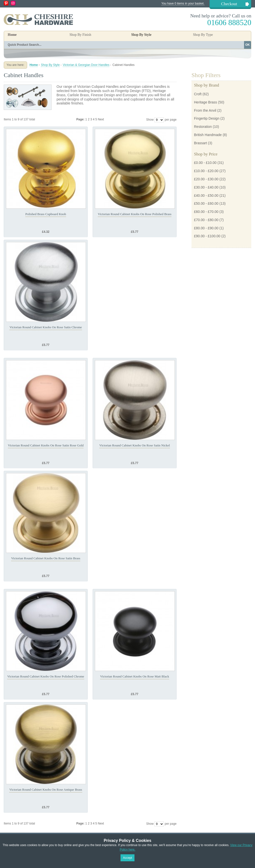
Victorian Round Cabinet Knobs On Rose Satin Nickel (135, 445)
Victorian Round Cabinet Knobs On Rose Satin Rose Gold (46, 445)
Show (150, 120)
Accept (128, 858)
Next (101, 119)
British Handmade (208, 135)
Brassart (200, 143)
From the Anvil (205, 110)
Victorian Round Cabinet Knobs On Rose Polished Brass (135, 214)
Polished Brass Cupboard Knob (46, 214)
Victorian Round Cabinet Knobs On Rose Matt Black (135, 676)
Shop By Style (50, 65)
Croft (198, 94)
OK (248, 45)
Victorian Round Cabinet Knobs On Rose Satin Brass (46, 558)
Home (12, 35)
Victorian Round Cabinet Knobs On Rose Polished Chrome (46, 676)
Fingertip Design (207, 118)
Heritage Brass (206, 102)
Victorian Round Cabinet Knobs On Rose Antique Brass (46, 790)
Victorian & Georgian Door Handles (86, 65)
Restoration (203, 127)
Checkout (229, 4)
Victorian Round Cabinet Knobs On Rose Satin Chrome (46, 327)
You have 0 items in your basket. (183, 3)
